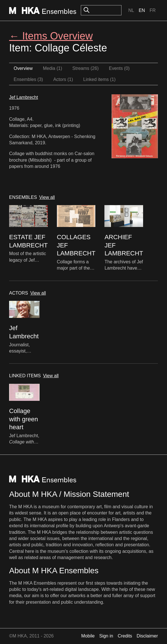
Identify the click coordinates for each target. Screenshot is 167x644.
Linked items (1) (100, 79)
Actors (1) (63, 79)
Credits (125, 636)
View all (47, 197)
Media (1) (53, 68)
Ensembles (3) (28, 79)
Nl (131, 10)
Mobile (88, 636)
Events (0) (119, 68)
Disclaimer (147, 636)
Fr (153, 10)
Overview (23, 68)
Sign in (106, 636)
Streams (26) (85, 68)
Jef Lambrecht (23, 97)
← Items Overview (51, 36)
